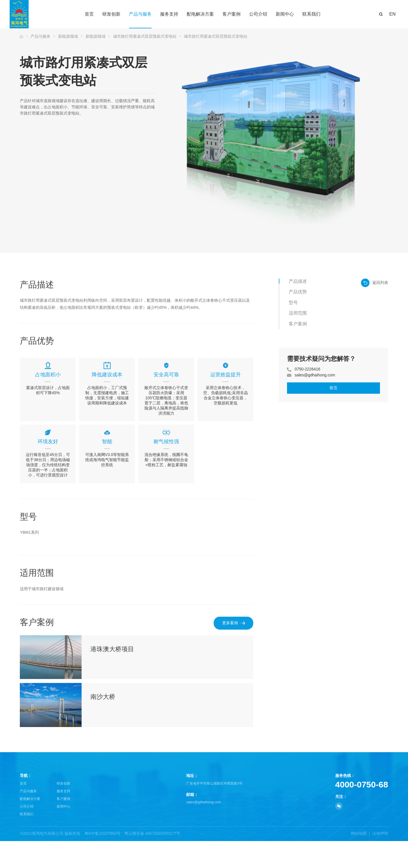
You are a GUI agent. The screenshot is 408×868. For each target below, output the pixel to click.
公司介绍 (27, 833)
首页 (23, 810)
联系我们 (27, 841)
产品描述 (298, 281)
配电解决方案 (30, 826)
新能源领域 (68, 36)
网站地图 (359, 860)
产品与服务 (41, 36)
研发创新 (63, 810)
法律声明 (380, 860)
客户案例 (298, 324)
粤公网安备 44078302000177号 (152, 860)
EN (392, 14)
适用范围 (298, 313)
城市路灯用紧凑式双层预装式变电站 (145, 36)
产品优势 (298, 292)
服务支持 (63, 818)
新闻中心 (63, 833)
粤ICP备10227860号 (103, 860)
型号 (293, 303)
